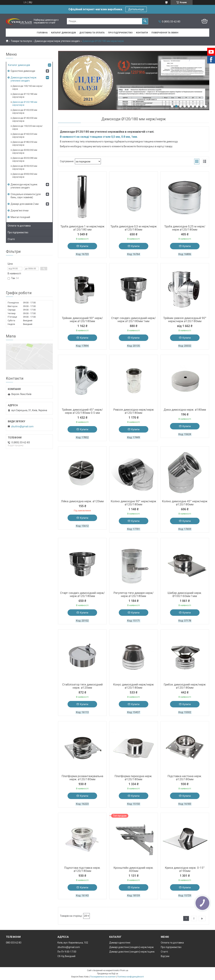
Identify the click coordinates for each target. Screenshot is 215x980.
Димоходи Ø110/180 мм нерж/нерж (25, 95)
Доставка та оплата (92, 33)
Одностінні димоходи (23, 71)
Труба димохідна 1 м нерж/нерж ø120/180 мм (82, 228)
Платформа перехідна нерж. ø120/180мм (133, 778)
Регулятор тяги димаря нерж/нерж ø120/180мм (134, 594)
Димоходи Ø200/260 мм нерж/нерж (25, 151)
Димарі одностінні (120, 943)
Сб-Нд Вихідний (66, 956)
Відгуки (165, 956)
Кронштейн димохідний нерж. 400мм (134, 869)
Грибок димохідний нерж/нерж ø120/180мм (185, 686)
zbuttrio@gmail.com (22, 426)
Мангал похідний (20, 217)
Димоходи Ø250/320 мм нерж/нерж (25, 167)
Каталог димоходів (63, 33)
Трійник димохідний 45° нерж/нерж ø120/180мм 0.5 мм (82, 411)
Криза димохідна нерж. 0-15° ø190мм (185, 869)
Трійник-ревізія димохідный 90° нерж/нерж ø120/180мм (185, 320)
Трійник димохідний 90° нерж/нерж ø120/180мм (82, 320)
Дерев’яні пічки (20, 211)
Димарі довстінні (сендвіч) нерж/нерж (131, 947)
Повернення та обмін (165, 33)
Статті (11, 239)
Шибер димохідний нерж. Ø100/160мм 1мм (185, 594)
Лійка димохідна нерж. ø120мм (82, 501)
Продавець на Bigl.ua (108, 974)
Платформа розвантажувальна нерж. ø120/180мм (82, 778)
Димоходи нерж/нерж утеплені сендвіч (57, 41)
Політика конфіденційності (131, 977)
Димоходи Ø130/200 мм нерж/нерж (25, 111)
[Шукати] (145, 21)
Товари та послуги (21, 41)
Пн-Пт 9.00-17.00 (67, 952)
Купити (84, 246)
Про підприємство (120, 33)
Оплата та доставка (19, 226)
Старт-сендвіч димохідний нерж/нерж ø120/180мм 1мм (133, 320)
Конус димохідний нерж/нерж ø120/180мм (133, 686)
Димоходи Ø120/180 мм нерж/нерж (25, 103)
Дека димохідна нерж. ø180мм (185, 410)
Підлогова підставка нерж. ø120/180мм (82, 869)
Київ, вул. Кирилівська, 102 (73, 943)
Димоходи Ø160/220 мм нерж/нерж (25, 135)
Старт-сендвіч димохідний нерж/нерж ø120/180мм (82, 594)
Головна (42, 33)
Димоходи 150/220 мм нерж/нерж (27, 127)
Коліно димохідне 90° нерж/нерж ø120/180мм (133, 503)
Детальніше (136, 9)
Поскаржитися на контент (103, 977)
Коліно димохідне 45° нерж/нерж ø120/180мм (185, 503)
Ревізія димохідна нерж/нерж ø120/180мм (134, 411)
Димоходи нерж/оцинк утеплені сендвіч (24, 186)
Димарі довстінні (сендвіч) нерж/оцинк (132, 952)
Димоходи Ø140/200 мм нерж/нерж (25, 119)
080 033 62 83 (14, 943)
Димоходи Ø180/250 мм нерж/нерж (25, 143)
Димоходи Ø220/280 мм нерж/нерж (25, 159)
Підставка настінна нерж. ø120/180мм (185, 778)
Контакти (142, 33)
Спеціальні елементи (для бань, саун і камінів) (26, 196)
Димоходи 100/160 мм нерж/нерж (27, 87)
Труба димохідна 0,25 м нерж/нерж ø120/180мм (185, 228)
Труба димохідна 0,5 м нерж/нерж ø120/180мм (134, 228)
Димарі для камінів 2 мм (25, 204)
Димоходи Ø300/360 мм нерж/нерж (25, 175)
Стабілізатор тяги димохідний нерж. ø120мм (82, 686)
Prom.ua (124, 970)
